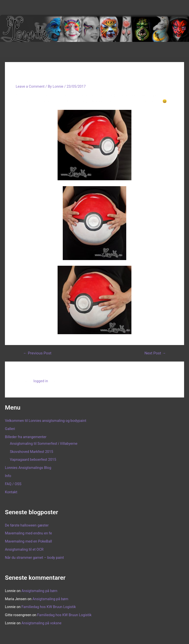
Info (8, 476)
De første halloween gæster (27, 525)
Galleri (10, 429)
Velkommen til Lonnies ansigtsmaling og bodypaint (46, 421)
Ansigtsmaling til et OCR (24, 549)
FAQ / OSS (13, 484)
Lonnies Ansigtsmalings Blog (28, 468)
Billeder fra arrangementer (26, 437)
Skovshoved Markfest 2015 (31, 452)
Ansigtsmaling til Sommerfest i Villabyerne (44, 444)
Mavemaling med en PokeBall (28, 541)
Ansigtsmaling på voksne (41, 623)
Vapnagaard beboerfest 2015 (33, 460)
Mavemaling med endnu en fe (28, 533)
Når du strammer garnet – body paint (34, 558)
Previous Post (37, 353)
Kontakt (11, 492)
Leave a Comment (30, 86)
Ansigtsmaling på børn (39, 591)
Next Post (155, 353)
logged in (41, 381)
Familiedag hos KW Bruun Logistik (49, 607)
